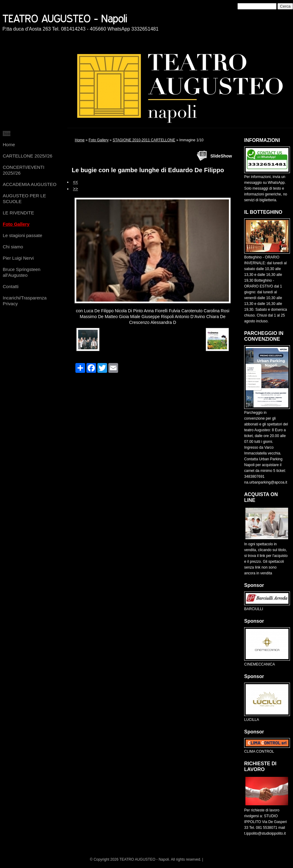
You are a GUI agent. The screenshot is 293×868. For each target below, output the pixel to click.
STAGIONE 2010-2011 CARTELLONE (144, 140)
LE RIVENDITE (18, 213)
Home (9, 145)
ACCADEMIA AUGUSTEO (30, 184)
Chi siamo (13, 247)
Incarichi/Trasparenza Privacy (25, 301)
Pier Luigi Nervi (18, 258)
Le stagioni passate (22, 235)
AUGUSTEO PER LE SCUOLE (24, 198)
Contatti (11, 286)
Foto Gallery (16, 224)
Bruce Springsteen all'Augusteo (22, 272)
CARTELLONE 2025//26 (27, 156)
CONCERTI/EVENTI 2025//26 (24, 170)
